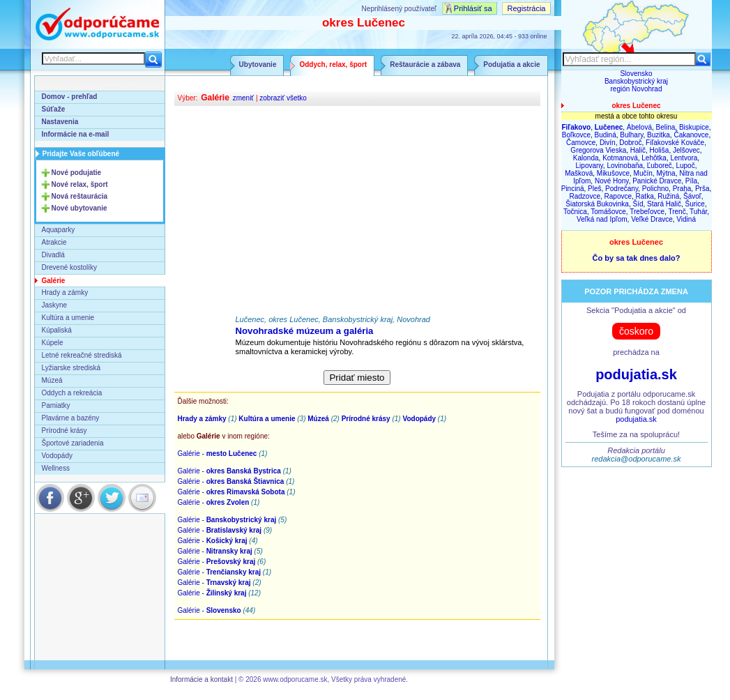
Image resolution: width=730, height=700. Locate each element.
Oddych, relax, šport (333, 64)
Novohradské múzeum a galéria (305, 331)
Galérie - (218, 454)
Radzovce (585, 196)
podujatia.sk (636, 374)
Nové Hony (612, 181)
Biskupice (694, 127)
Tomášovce (608, 212)
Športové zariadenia (73, 443)
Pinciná (573, 189)
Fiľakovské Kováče (675, 143)
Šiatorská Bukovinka (597, 204)
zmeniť (243, 98)
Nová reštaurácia (80, 196)
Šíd (638, 204)
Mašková (579, 173)
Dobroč (630, 143)
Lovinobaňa (625, 166)
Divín (608, 143)
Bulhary (631, 135)
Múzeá (52, 380)
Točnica (575, 212)
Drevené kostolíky (69, 267)
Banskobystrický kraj (636, 81)
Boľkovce (576, 135)
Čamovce (581, 143)
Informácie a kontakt (201, 679)
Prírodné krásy (64, 431)
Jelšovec (686, 150)
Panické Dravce (657, 181)
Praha (682, 189)
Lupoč (685, 166)
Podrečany (622, 189)
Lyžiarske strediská (71, 368)
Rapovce (618, 196)
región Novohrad (637, 89)
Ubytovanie (258, 64)
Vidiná (686, 219)
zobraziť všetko (283, 98)
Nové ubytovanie (79, 208)
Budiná (606, 135)
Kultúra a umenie (68, 318)
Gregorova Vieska (598, 150)
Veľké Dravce (652, 219)
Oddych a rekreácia (72, 393)
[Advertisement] (357, 211)
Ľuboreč (660, 166)
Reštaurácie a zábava (425, 64)
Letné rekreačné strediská (82, 355)
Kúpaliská (57, 330)
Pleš (594, 189)
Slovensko (636, 74)
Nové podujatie (77, 173)
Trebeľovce (647, 212)
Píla (691, 181)
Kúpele (53, 343)
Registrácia (526, 8)
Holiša (660, 150)
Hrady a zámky (65, 292)
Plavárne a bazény (71, 418)
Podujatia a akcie (511, 64)
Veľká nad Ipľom (602, 219)
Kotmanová (620, 158)
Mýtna (666, 173)
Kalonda (586, 158)
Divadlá (53, 255)
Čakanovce (691, 135)
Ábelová (639, 127)
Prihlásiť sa (473, 8)
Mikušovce (613, 173)
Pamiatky (56, 405)
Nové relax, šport (80, 184)
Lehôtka (654, 158)
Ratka (645, 196)
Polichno (655, 189)
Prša (702, 189)
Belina (666, 127)
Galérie (54, 281)
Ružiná (668, 196)
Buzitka (659, 135)
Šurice (695, 204)
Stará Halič (664, 204)
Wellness (56, 468)
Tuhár (698, 212)
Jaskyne (55, 305)
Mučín (643, 173)
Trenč (677, 212)
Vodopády (58, 456)
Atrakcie (54, 242)
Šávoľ (692, 196)
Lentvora (684, 158)
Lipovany (590, 166)
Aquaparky (59, 230)
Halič (638, 150)
